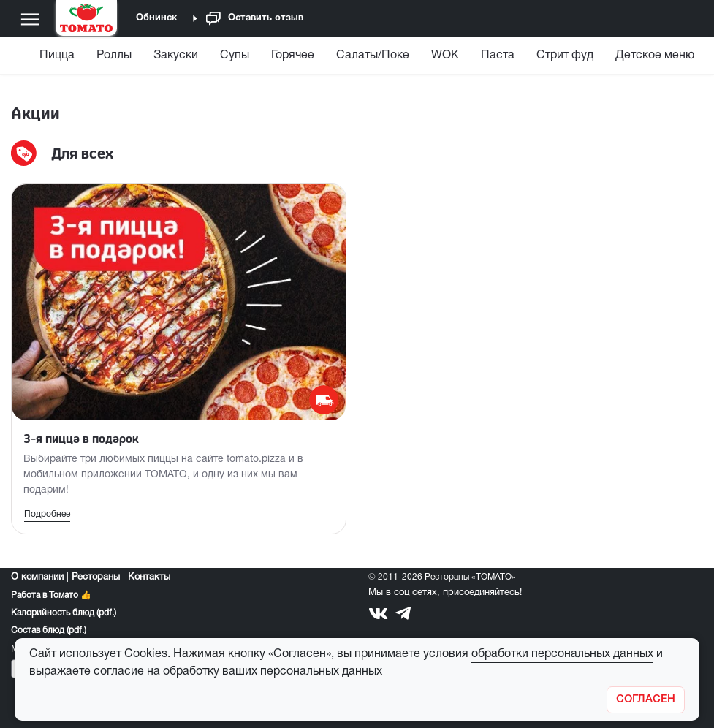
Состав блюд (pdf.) (49, 630)
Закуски (176, 56)
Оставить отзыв (255, 19)
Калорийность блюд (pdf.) (64, 613)
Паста (498, 56)
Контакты (149, 577)
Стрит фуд (565, 56)
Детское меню (655, 56)
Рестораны (96, 577)
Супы (235, 56)
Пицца (57, 56)
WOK (445, 56)
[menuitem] (59, 59)
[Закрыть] (646, 700)
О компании (37, 577)
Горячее (293, 56)
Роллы (114, 56)
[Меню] (30, 19)
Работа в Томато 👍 (51, 595)
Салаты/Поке (373, 56)
